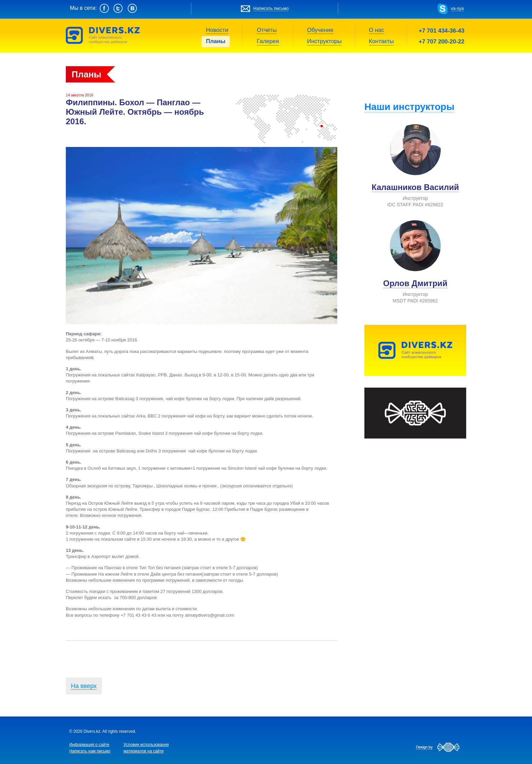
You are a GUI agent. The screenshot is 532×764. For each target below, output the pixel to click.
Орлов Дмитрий (415, 283)
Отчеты (267, 30)
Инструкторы (324, 41)
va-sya (457, 8)
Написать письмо (271, 8)
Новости (217, 30)
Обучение (320, 30)
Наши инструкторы (409, 107)
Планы (216, 41)
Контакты (381, 41)
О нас (376, 30)
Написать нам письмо (90, 751)
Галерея (268, 41)
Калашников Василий (415, 187)
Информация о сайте (89, 745)
